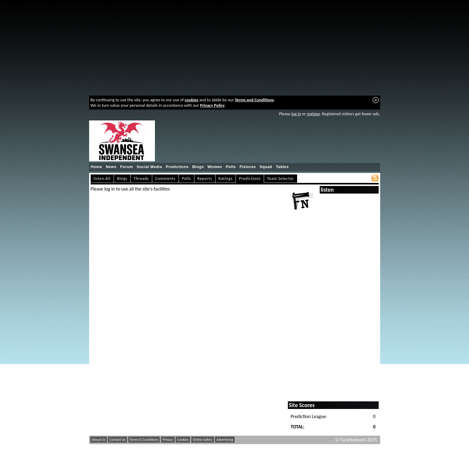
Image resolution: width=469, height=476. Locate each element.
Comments (165, 179)
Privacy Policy (212, 105)
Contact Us (117, 440)
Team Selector (281, 179)
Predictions (177, 167)
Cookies (183, 440)
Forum (126, 167)
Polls (231, 167)
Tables (282, 167)
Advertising (225, 440)
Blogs (198, 167)
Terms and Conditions (254, 100)
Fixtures (248, 167)
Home (97, 167)
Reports (205, 179)
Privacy (168, 440)
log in (296, 114)
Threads (141, 179)
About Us (99, 440)
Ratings (226, 179)
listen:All (102, 179)
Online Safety (203, 440)
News (111, 167)
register (313, 114)
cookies (191, 100)
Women (215, 167)
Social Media (149, 167)
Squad (266, 167)
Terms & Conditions (144, 440)
